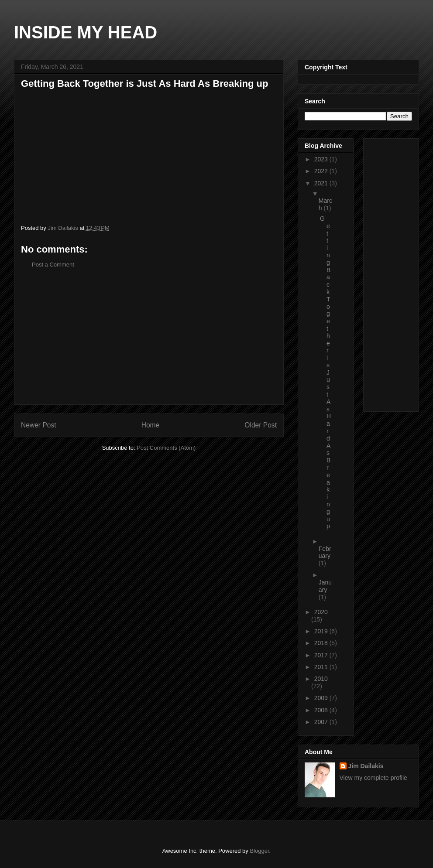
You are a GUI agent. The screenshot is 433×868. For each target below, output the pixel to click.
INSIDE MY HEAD (86, 32)
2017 (322, 655)
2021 (322, 183)
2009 (322, 698)
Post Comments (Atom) (166, 448)
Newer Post (39, 425)
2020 (321, 612)
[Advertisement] (149, 343)
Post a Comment (53, 265)
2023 (322, 159)
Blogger (259, 851)
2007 (322, 722)
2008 (322, 710)
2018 (322, 643)
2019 (322, 631)
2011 (322, 667)
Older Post (261, 425)
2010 (321, 679)
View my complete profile (373, 778)
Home (151, 425)
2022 (322, 171)
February (325, 552)
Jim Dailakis (366, 766)
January (325, 586)
